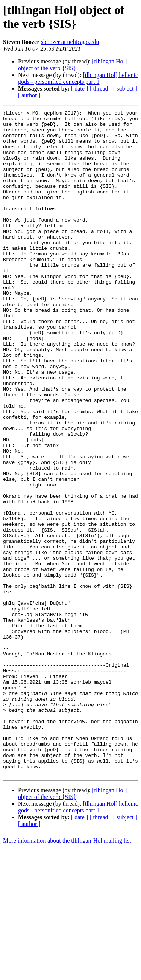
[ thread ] (101, 88)
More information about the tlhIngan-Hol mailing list (67, 973)
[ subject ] (125, 88)
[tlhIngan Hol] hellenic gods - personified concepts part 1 (78, 78)
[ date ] (80, 88)
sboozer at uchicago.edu (70, 42)
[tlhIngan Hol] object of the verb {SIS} (72, 65)
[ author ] (29, 95)
